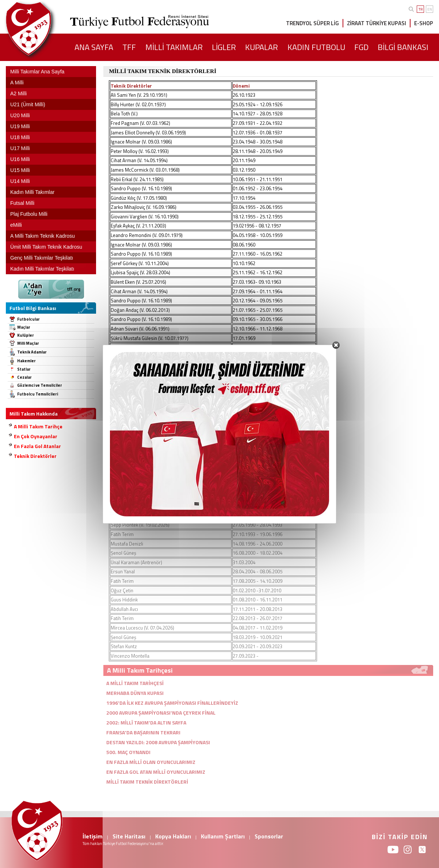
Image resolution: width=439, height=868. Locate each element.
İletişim (93, 836)
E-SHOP (424, 23)
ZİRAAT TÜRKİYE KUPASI (377, 23)
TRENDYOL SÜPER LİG (312, 23)
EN (430, 9)
